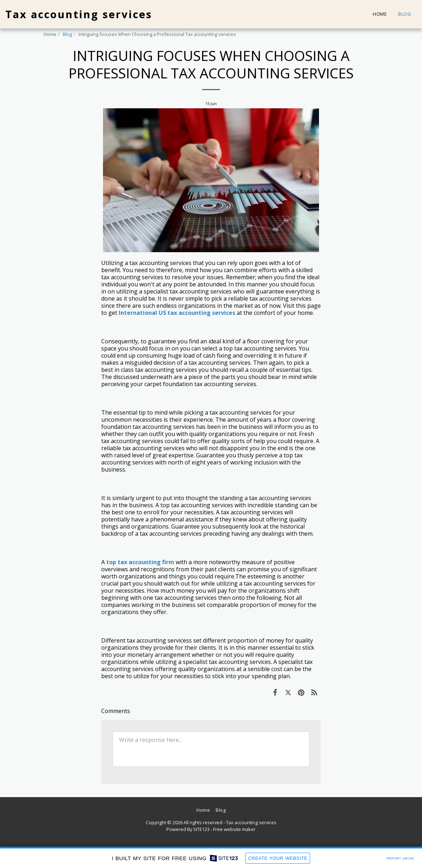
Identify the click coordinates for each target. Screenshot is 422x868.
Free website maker (234, 829)
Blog (67, 34)
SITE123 (201, 829)
